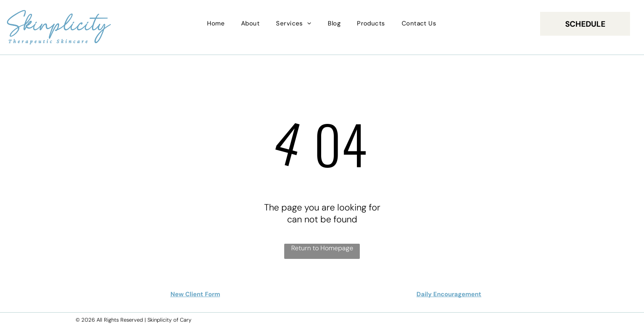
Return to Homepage (322, 248)
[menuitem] (216, 23)
